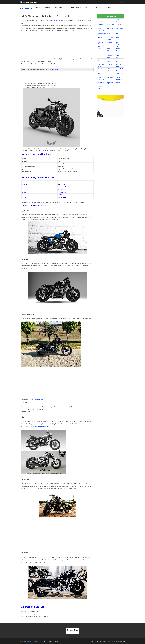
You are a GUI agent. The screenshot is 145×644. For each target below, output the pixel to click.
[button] (124, 8)
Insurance (98, 8)
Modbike (118, 38)
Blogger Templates (32, 641)
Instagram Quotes (102, 641)
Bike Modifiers (59, 8)
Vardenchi (109, 20)
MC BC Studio (102, 55)
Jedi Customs (110, 29)
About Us (47, 8)
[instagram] (121, 2)
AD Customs (119, 24)
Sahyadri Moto (111, 24)
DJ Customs (110, 78)
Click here (54, 85)
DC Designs (110, 64)
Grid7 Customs (119, 29)
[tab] (38, 8)
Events (87, 8)
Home (38, 8)
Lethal (28, 412)
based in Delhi (56, 21)
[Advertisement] (58, 45)
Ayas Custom (101, 60)
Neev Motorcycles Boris (42, 426)
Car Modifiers (74, 8)
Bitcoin (108, 8)
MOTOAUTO (26, 8)
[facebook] (124, 2)
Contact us (112, 641)
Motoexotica (119, 51)
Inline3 (117, 33)
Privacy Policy (121, 641)
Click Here (54, 69)
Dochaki (100, 38)
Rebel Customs (102, 33)
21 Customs (101, 51)
